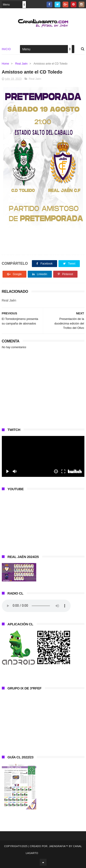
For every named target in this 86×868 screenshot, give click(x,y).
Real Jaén (21, 64)
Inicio (6, 49)
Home (6, 64)
